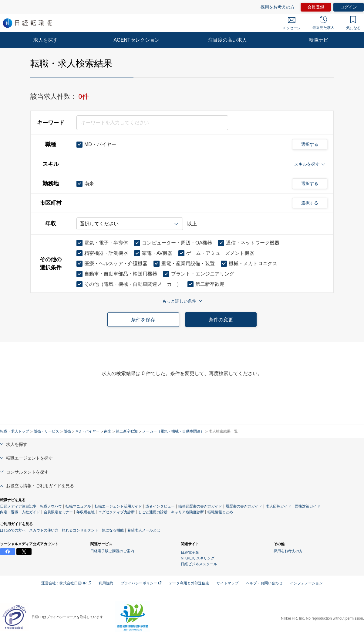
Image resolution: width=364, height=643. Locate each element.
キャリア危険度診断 (187, 512)
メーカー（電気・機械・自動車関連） (173, 431)
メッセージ (292, 24)
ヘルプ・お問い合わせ (264, 583)
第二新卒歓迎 (127, 431)
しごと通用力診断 (153, 512)
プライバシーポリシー (141, 583)
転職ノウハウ (51, 506)
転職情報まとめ (220, 512)
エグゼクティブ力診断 (116, 512)
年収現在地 (86, 512)
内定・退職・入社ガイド (20, 512)
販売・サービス (46, 431)
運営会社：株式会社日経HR (66, 583)
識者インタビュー (160, 506)
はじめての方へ (13, 530)
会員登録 (316, 7)
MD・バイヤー (88, 431)
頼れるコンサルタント (80, 530)
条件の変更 (221, 320)
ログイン (349, 7)
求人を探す (45, 40)
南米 (108, 431)
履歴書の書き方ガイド (244, 506)
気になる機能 (113, 530)
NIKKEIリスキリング (198, 558)
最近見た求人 (323, 23)
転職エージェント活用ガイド (118, 506)
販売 (67, 431)
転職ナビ (318, 40)
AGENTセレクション (136, 40)
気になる (353, 23)
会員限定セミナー (58, 512)
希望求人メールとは (144, 530)
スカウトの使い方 (44, 530)
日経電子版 (190, 552)
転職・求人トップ (15, 431)
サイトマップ (227, 583)
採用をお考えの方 (278, 7)
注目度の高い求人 (227, 40)
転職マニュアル (78, 506)
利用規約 (106, 583)
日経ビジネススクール (199, 564)
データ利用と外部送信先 (189, 583)
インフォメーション (306, 583)
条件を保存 (143, 320)
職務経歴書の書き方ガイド (200, 506)
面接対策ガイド (308, 506)
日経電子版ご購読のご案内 (112, 551)
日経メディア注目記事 (18, 506)
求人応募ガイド (278, 506)
